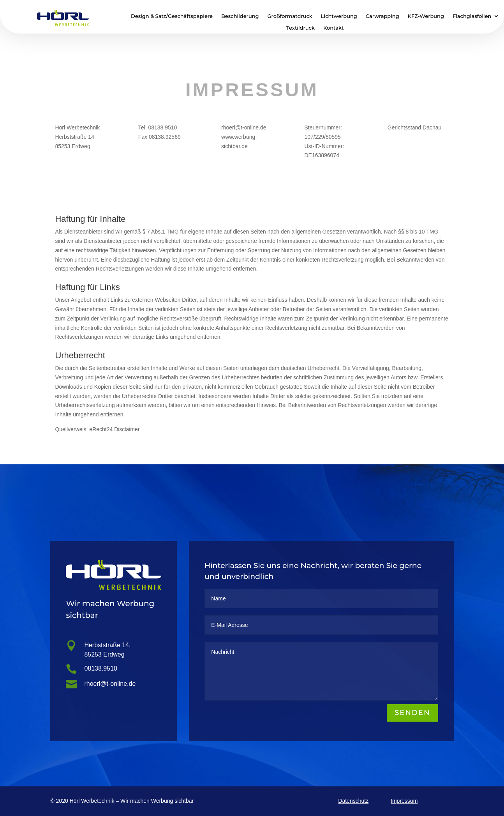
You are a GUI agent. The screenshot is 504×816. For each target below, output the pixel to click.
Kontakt (333, 28)
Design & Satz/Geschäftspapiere (172, 16)
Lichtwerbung (339, 16)
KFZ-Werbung (426, 16)
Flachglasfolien (472, 16)
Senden (412, 713)
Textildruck (300, 28)
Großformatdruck (290, 16)
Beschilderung (240, 16)
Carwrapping (382, 16)
